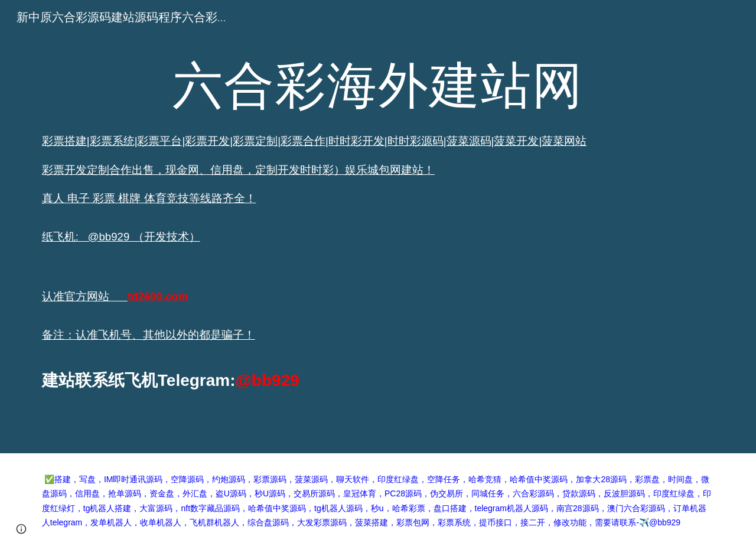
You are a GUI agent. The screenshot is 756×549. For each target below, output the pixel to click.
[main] (378, 227)
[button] (21, 529)
